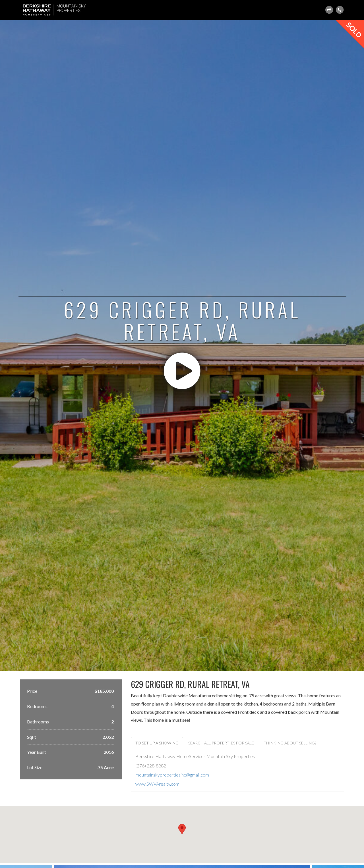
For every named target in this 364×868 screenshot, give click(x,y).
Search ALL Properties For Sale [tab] (221, 743)
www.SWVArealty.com (157, 784)
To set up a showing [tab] (157, 743)
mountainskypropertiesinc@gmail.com (172, 775)
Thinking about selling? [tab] (290, 743)
